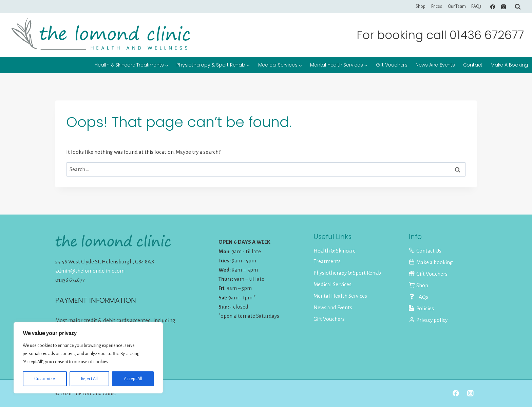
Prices (437, 6)
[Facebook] (493, 7)
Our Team (457, 6)
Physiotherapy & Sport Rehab (347, 273)
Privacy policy (428, 320)
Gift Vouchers (392, 65)
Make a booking (509, 65)
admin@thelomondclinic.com (90, 271)
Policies (421, 308)
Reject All (89, 379)
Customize (45, 379)
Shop (421, 6)
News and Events (435, 65)
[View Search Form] (518, 7)
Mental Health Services (340, 296)
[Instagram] (503, 7)
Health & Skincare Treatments (335, 256)
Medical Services (332, 284)
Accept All (133, 379)
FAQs (476, 6)
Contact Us (425, 251)
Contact (473, 65)
